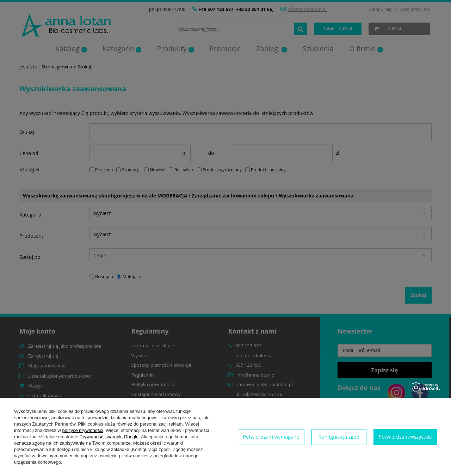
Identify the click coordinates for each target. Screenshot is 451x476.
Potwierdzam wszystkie (405, 437)
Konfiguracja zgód (339, 437)
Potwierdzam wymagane (271, 437)
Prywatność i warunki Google (109, 437)
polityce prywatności (83, 430)
